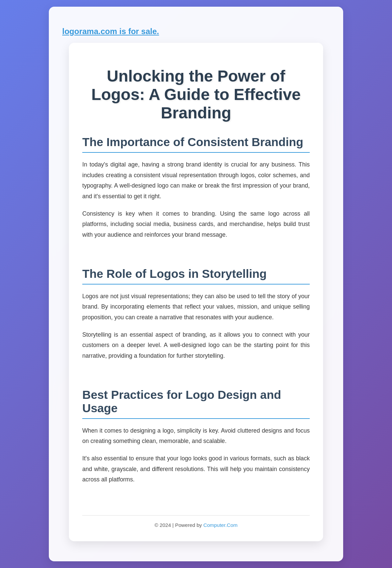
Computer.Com (220, 525)
